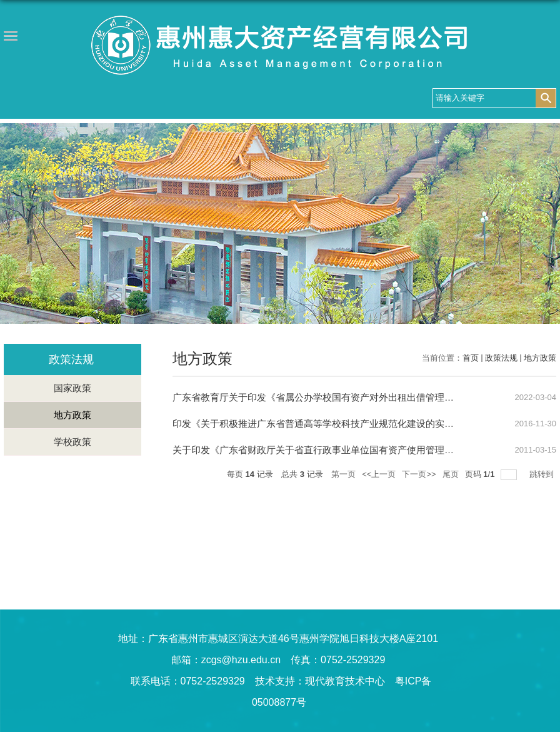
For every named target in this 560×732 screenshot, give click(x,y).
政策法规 (501, 358)
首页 (471, 358)
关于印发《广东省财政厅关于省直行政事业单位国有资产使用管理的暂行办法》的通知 (351, 450)
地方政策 (540, 358)
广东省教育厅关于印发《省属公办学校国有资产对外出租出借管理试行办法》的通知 (346, 397)
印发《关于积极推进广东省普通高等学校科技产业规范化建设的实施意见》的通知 (341, 424)
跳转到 (543, 474)
